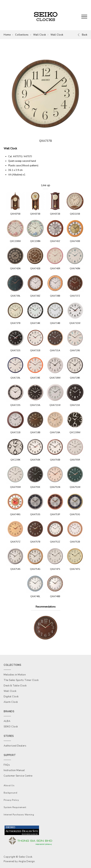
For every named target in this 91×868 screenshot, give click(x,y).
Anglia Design (27, 861)
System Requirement (15, 807)
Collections (22, 35)
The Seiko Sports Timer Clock (21, 680)
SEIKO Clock (11, 727)
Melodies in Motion (15, 675)
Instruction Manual (14, 770)
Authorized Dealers (15, 746)
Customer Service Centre (18, 776)
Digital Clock (11, 697)
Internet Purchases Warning (19, 815)
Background (10, 793)
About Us (9, 785)
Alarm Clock (11, 702)
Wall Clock (40, 35)
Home (7, 35)
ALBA (7, 721)
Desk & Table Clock (15, 686)
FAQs (7, 765)
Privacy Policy (11, 800)
